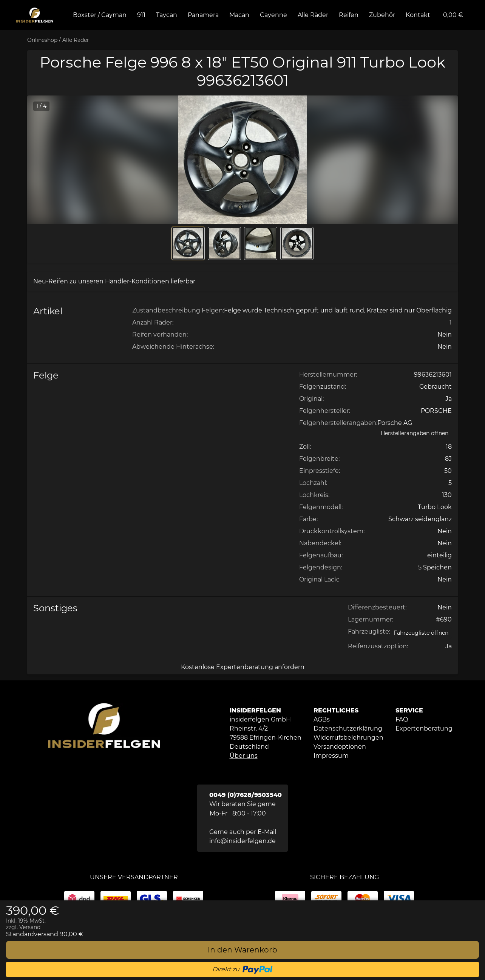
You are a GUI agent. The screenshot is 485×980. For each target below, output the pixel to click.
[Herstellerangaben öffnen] (415, 433)
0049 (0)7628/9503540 (246, 795)
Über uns (244, 756)
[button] (242, 160)
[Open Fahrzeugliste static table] (421, 633)
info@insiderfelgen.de (242, 841)
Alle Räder (76, 40)
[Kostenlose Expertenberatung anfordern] (242, 667)
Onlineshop (42, 40)
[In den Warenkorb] (242, 950)
